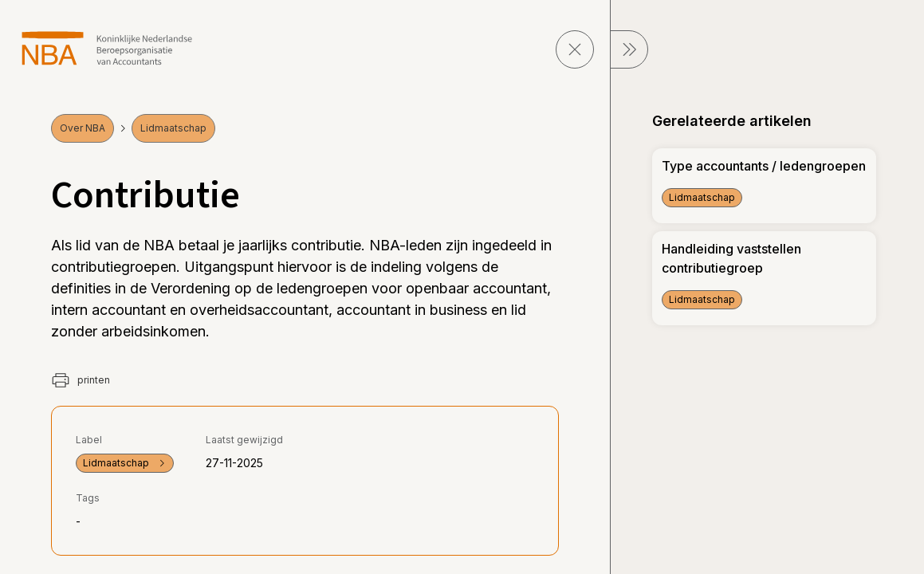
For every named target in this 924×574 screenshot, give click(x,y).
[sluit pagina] (575, 49)
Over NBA (83, 128)
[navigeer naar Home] (107, 48)
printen (81, 380)
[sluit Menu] (629, 49)
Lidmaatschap (173, 128)
